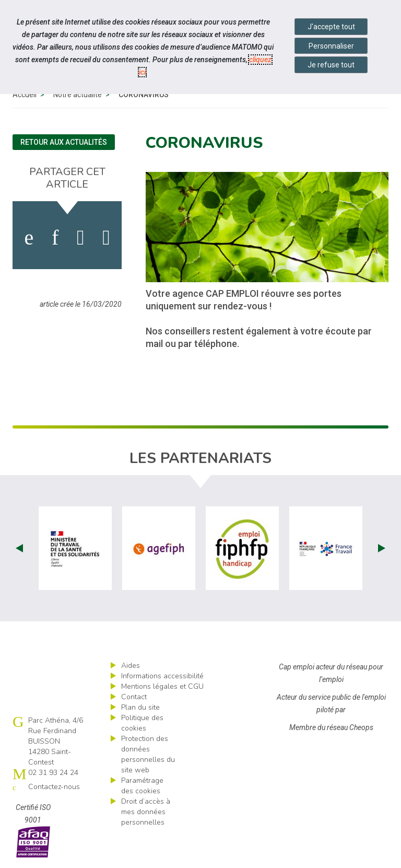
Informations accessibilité (162, 679)
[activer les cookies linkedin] (55, 240)
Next (382, 551)
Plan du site (140, 710)
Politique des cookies (142, 726)
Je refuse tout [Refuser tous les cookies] (331, 65)
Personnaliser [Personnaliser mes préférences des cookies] (331, 46)
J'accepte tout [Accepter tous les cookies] (331, 27)
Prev (19, 551)
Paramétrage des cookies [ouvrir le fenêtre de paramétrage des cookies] (142, 788)
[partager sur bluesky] (106, 240)
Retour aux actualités (64, 145)
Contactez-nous (54, 789)
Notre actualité (78, 97)
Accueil (25, 97)
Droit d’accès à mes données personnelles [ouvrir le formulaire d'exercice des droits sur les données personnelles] (146, 814)
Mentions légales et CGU (162, 689)
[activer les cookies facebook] (29, 240)
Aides (131, 668)
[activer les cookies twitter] (81, 240)
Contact (134, 699)
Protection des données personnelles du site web (148, 757)
